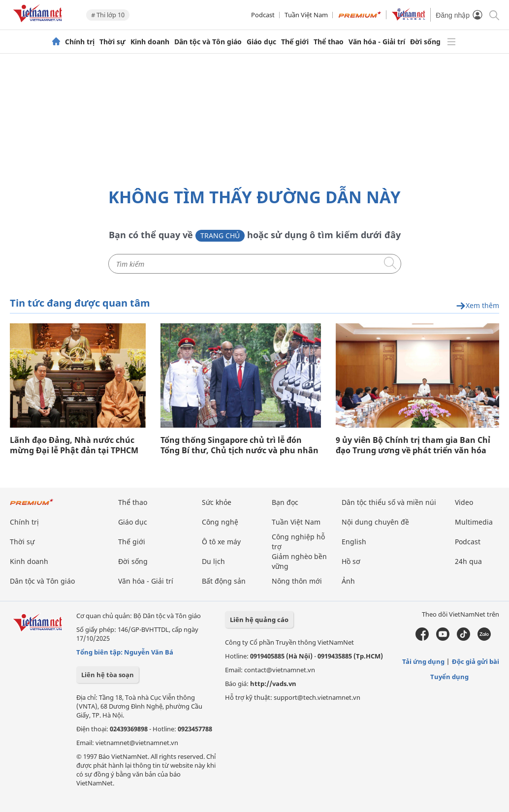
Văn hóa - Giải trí (377, 42)
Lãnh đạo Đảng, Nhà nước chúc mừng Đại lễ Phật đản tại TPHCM (74, 445)
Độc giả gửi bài (476, 661)
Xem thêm (477, 306)
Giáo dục (261, 42)
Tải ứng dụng (423, 661)
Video (464, 502)
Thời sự (112, 42)
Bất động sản (224, 581)
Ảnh (348, 581)
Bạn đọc (285, 502)
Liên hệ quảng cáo (259, 620)
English (354, 542)
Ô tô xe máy (221, 542)
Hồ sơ (351, 561)
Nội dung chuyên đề (375, 522)
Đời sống (425, 42)
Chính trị (80, 42)
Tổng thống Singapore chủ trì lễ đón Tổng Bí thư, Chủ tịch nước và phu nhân (239, 445)
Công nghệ (220, 522)
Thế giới (295, 42)
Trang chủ (220, 235)
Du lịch (213, 561)
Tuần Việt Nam (306, 15)
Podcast (263, 15)
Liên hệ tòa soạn (108, 675)
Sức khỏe (217, 502)
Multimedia (474, 522)
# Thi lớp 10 (108, 15)
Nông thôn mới (297, 581)
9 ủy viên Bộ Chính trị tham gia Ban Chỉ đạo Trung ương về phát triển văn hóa (413, 445)
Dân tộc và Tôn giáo (208, 42)
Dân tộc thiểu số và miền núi (389, 502)
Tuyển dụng (449, 677)
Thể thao (329, 42)
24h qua (468, 561)
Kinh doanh (150, 42)
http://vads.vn (273, 684)
